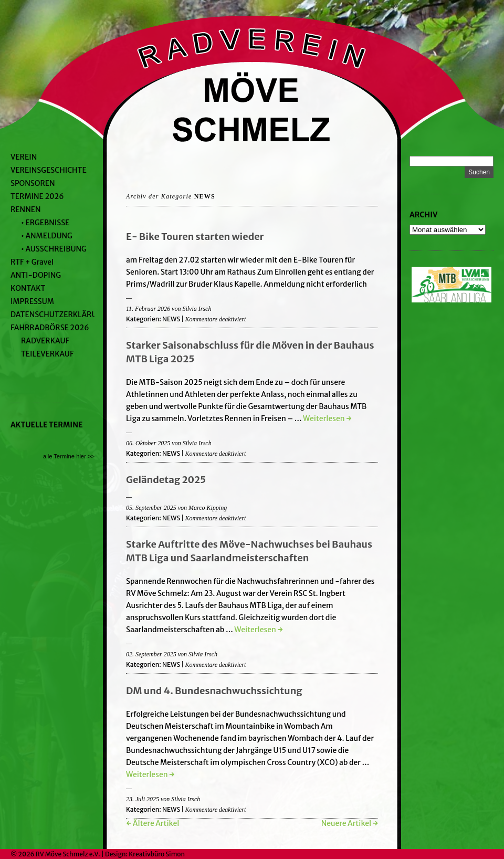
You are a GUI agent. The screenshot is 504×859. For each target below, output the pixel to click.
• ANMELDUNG (47, 236)
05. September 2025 (151, 508)
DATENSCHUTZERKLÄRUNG (59, 315)
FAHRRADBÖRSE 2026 (50, 328)
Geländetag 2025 (166, 480)
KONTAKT (28, 288)
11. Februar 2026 (148, 309)
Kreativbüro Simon (157, 854)
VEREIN (24, 157)
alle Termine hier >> (69, 456)
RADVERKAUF (45, 341)
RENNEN (26, 209)
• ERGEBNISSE (45, 223)
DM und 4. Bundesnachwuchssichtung (214, 691)
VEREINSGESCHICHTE (49, 170)
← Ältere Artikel (153, 823)
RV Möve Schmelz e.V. (68, 854)
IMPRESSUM (32, 301)
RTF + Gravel (32, 262)
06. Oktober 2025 (148, 443)
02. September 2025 (151, 654)
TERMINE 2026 (37, 196)
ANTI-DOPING (36, 275)
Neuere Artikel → (350, 823)
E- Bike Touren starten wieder (195, 237)
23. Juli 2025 (143, 799)
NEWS (171, 319)
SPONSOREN (33, 183)
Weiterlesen (327, 418)
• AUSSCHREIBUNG (54, 249)
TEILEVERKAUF (47, 354)
